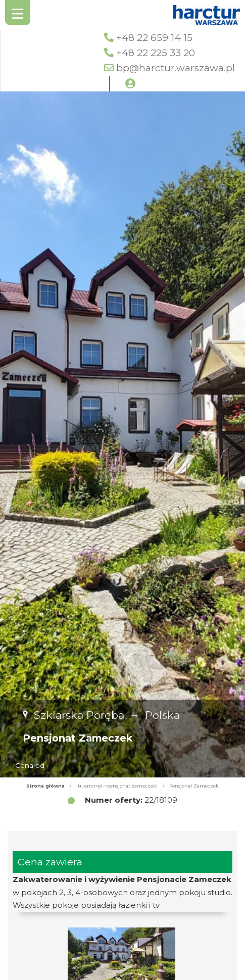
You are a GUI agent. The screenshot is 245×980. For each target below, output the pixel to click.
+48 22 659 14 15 (154, 38)
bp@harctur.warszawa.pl (176, 68)
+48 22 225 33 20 (156, 53)
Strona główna (45, 786)
